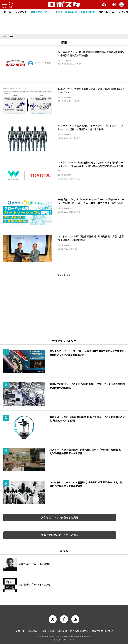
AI (113, 12)
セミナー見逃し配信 (66, 12)
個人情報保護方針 (79, 631)
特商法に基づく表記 (102, 631)
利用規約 (62, 631)
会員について (88, 12)
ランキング (21, 12)
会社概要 (32, 631)
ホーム (7, 12)
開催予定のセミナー (41, 12)
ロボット (103, 12)
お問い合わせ (47, 631)
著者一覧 (20, 631)
